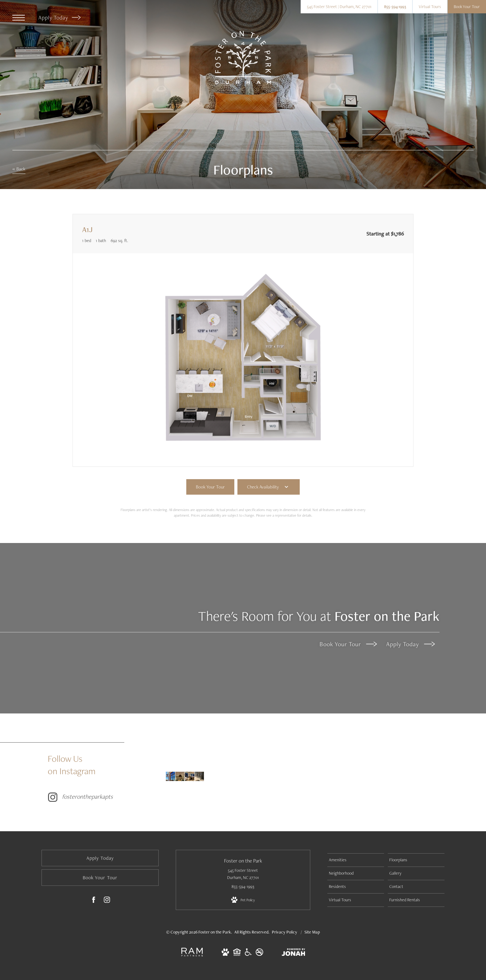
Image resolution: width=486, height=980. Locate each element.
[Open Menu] (19, 18)
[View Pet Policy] (243, 900)
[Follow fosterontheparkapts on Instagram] (104, 776)
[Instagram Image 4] (199, 776)
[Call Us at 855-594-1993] (395, 7)
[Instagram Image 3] (190, 776)
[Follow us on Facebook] (94, 901)
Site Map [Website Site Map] (312, 932)
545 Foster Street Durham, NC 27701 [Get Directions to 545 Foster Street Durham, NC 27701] (243, 874)
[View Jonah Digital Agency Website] (294, 953)
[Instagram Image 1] (170, 776)
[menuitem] (356, 860)
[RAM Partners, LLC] (192, 955)
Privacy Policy (285, 932)
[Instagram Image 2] (180, 776)
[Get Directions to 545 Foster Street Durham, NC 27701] (339, 7)
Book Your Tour (348, 644)
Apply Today (60, 18)
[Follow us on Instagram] (107, 901)
